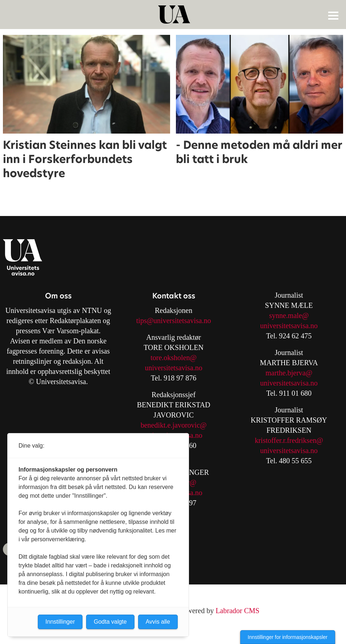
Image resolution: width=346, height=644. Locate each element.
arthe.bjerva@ (292, 373)
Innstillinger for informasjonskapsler (288, 637)
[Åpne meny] (333, 15)
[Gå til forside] (174, 15)
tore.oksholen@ (174, 358)
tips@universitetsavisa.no (174, 321)
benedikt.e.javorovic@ (174, 425)
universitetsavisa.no (173, 368)
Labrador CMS (238, 611)
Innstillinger (60, 622)
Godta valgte (110, 622)
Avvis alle (158, 622)
